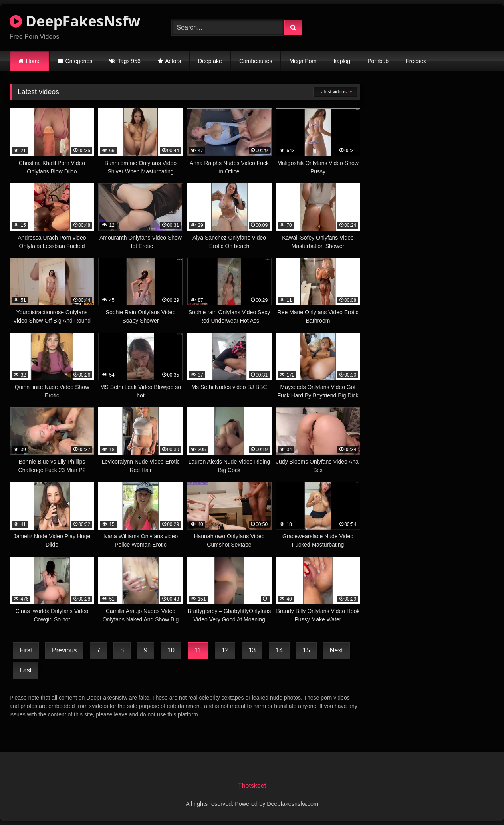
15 (306, 650)
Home (33, 61)
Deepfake (210, 61)
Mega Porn (303, 61)
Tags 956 (129, 61)
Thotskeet (252, 786)
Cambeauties (256, 61)
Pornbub (378, 61)
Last (26, 670)
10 (171, 650)
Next (336, 650)
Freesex (416, 61)
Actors (173, 61)
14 (279, 650)
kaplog (342, 61)
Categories (79, 61)
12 (225, 650)
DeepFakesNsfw (75, 21)
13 (252, 650)
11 (198, 650)
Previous (64, 650)
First (26, 650)
